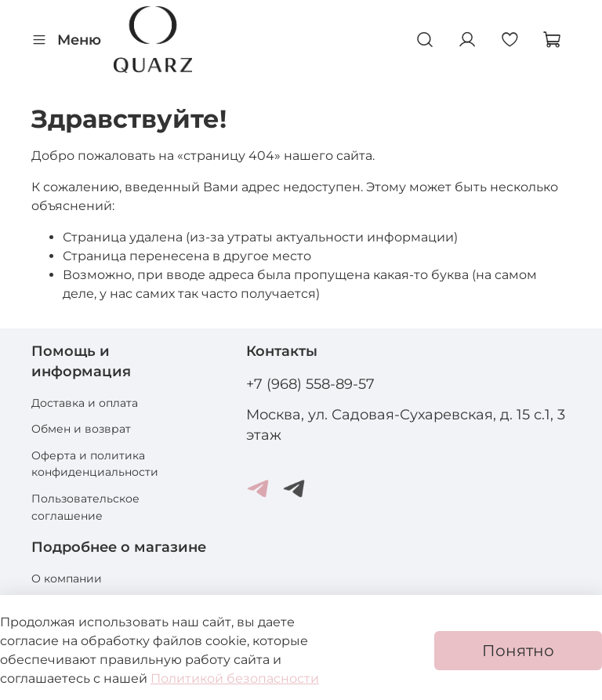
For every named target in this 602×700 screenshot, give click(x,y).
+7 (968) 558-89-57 (310, 384)
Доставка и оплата (85, 403)
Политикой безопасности (235, 678)
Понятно (518, 651)
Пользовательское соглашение (85, 507)
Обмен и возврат (81, 429)
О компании (67, 578)
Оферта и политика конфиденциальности (95, 464)
